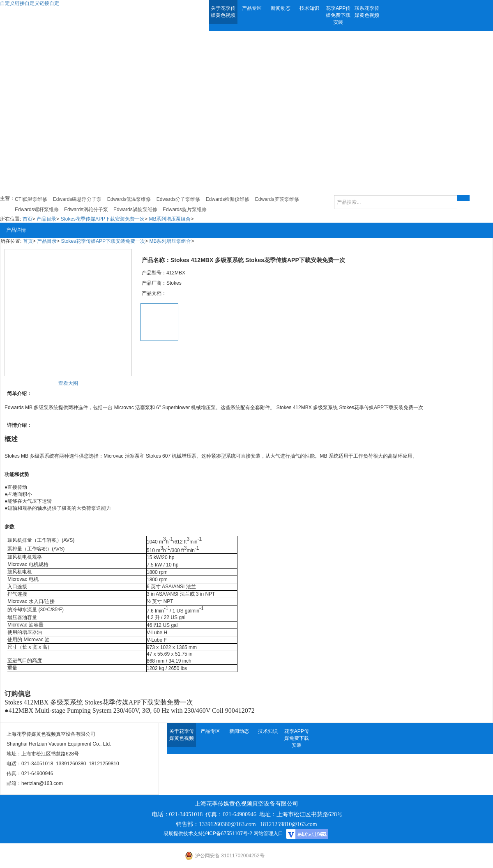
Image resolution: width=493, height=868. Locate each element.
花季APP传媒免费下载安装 (338, 15)
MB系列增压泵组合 (170, 219)
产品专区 (252, 8)
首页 (28, 219)
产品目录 (46, 219)
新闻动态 (281, 8)
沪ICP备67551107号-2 (228, 833)
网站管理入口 (268, 833)
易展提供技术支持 (183, 833)
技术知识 (309, 8)
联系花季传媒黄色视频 (367, 12)
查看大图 (68, 383)
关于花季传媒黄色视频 (223, 12)
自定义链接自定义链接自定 (30, 3)
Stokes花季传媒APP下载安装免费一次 (103, 219)
